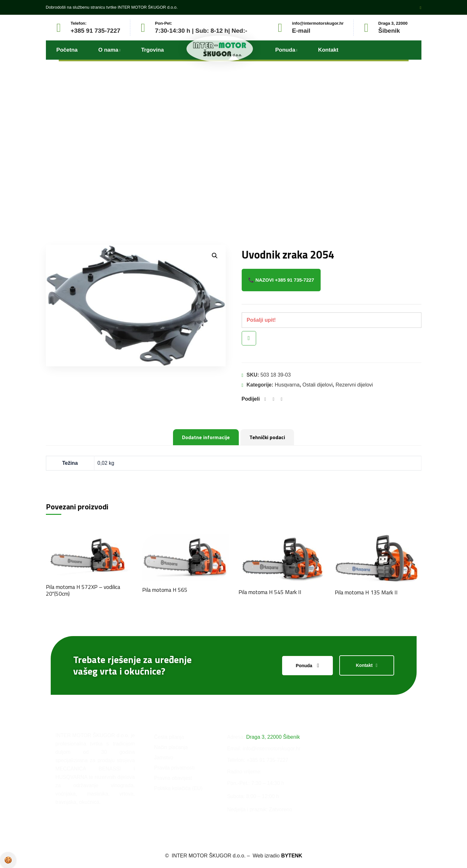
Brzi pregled (249, 338)
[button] (215, 256)
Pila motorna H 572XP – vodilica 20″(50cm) (83, 590)
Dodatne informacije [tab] (206, 437)
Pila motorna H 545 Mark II (270, 592)
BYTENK (292, 856)
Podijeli (251, 399)
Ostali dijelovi (317, 385)
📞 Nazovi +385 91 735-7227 (281, 280)
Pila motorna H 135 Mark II (366, 592)
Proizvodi (221, 166)
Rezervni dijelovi (354, 385)
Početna (189, 166)
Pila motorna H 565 (165, 590)
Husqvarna (287, 385)
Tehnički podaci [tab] (267, 437)
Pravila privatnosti (8, 860)
